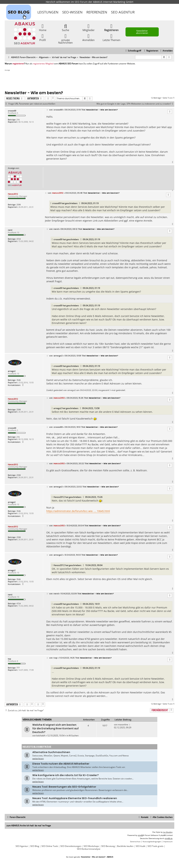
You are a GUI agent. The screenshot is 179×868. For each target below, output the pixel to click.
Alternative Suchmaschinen (51, 752)
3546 (19, 380)
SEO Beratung (108, 846)
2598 (19, 205)
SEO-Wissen (72, 12)
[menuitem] (166, 51)
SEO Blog (35, 846)
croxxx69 (12, 111)
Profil (43, 37)
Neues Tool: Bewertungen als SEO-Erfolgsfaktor (64, 787)
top (9, 659)
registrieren (18, 64)
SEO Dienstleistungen (71, 846)
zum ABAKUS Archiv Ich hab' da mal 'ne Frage (29, 826)
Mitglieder (89, 27)
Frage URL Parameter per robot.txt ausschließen (32, 104)
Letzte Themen (111, 37)
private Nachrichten (65, 39)
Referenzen (97, 12)
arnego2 (12, 371)
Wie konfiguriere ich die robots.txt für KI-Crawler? (66, 775)
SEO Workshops (91, 846)
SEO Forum (81, 2)
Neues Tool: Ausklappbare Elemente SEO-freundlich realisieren (75, 798)
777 (18, 668)
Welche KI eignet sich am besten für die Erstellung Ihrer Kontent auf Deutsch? (56, 728)
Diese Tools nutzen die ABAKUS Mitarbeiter (61, 764)
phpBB (140, 835)
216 (18, 120)
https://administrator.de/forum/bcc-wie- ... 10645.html (78, 511)
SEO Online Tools (50, 846)
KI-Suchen (74, 736)
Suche (65, 27)
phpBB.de (169, 838)
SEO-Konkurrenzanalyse (89, 849)
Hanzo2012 (13, 194)
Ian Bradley (168, 832)
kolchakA (41, 736)
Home (43, 27)
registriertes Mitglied (43, 64)
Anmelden (88, 37)
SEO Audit (140, 846)
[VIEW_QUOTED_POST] (80, 203)
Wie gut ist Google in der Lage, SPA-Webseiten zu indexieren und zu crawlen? (135, 104)
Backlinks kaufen (125, 846)
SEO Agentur (123, 12)
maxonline (123, 725)
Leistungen (48, 12)
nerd (10, 230)
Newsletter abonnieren (142, 32)
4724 (19, 239)
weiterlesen (38, 759)
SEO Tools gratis (155, 846)
